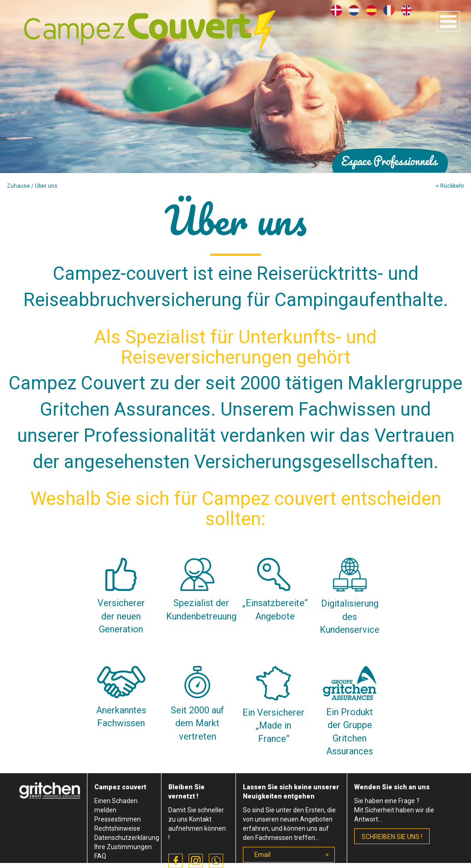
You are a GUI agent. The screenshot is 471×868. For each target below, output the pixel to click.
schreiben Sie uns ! (392, 837)
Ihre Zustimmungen (123, 847)
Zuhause (18, 186)
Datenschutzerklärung (127, 838)
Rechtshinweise (117, 828)
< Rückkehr (450, 186)
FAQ (100, 856)
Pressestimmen (118, 819)
